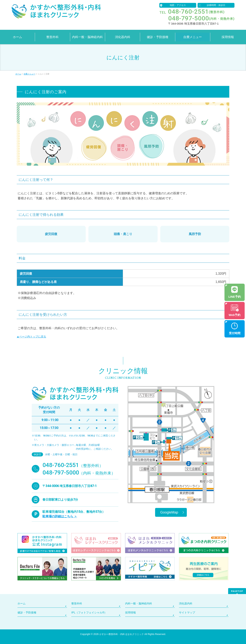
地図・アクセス (178, 5)
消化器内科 (186, 603)
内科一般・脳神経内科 (139, 603)
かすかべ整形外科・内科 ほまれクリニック (122, 634)
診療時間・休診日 (216, 5)
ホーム (22, 603)
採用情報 (130, 612)
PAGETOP (237, 591)
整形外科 (77, 603)
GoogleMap (169, 512)
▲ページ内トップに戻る (32, 337)
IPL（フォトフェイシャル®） (89, 612)
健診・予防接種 (27, 612)
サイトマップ (187, 612)
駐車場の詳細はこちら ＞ (60, 516)
